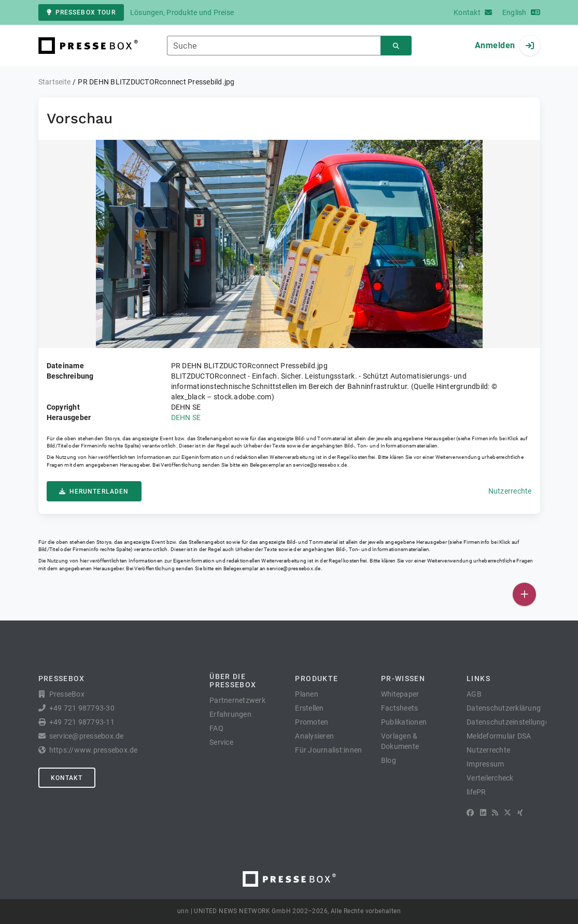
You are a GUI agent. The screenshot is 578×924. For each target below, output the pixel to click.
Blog (389, 760)
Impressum (485, 764)
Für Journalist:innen (328, 750)
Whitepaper (400, 694)
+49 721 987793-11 (82, 722)
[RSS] (495, 813)
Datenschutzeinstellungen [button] (510, 722)
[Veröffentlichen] (524, 594)
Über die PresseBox (233, 681)
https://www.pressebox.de (94, 750)
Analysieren (314, 736)
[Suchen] (396, 46)
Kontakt (67, 778)
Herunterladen (94, 492)
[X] (507, 813)
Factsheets (400, 708)
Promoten (312, 722)
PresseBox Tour (81, 12)
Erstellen (309, 708)
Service (221, 742)
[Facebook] (470, 813)
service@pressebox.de (320, 465)
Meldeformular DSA (499, 736)
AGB (474, 694)
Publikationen (404, 722)
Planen (307, 694)
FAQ (216, 728)
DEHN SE (186, 417)
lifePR (476, 792)
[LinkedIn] (483, 813)
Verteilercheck (490, 778)
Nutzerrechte (510, 491)
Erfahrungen (230, 714)
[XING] (520, 813)
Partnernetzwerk (237, 700)
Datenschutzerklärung (504, 708)
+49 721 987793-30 (82, 708)
